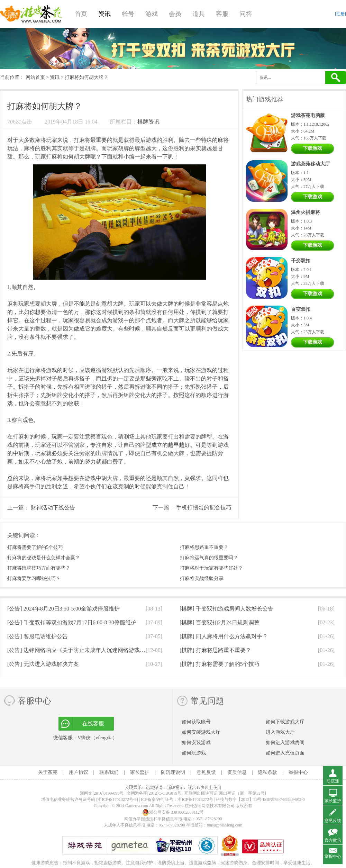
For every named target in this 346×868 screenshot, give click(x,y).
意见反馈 (206, 772)
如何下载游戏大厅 (285, 722)
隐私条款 (267, 772)
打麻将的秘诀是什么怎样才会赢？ (44, 558)
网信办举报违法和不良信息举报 (153, 819)
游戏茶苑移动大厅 (310, 164)
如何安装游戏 (196, 743)
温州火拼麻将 (306, 212)
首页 (81, 14)
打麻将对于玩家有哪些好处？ (211, 568)
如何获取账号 (196, 722)
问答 (246, 14)
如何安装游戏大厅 (201, 732)
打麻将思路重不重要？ (204, 547)
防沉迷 (333, 781)
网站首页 (35, 77)
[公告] (63, 609)
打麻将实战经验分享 (202, 578)
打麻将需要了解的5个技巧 (35, 547)
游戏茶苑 (31, 14)
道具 (199, 14)
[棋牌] (226, 609)
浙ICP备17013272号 (195, 799)
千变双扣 (301, 261)
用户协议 (79, 772)
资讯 (104, 14)
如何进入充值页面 (285, 753)
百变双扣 (301, 309)
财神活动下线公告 (53, 508)
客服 (222, 14)
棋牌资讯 (148, 122)
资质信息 (237, 772)
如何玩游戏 (194, 753)
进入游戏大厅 (280, 732)
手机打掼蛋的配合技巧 (204, 508)
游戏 (152, 14)
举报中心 (298, 772)
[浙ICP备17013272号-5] (117, 799)
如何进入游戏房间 (285, 743)
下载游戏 (312, 148)
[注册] (340, 14)
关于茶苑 (48, 772)
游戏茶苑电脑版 (308, 115)
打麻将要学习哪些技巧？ (34, 578)
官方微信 (333, 840)
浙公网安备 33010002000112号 (173, 812)
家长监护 (140, 772)
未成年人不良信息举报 (125, 825)
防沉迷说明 (173, 772)
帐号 (128, 14)
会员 (175, 14)
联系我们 (109, 772)
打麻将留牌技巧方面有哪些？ (39, 568)
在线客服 (93, 724)
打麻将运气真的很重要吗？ (209, 558)
